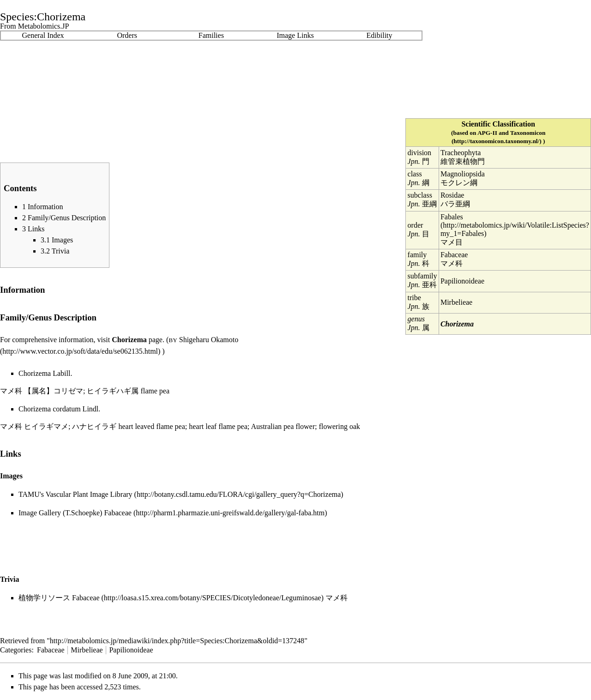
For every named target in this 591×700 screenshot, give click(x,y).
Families (211, 35)
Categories (16, 650)
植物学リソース (44, 598)
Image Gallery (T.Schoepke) (60, 513)
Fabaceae (454, 255)
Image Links (295, 35)
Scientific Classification (498, 124)
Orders (127, 35)
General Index (43, 35)
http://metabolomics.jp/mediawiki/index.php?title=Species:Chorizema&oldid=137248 (177, 641)
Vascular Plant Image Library (89, 494)
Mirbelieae (456, 302)
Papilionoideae (462, 281)
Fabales (452, 217)
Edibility (380, 35)
